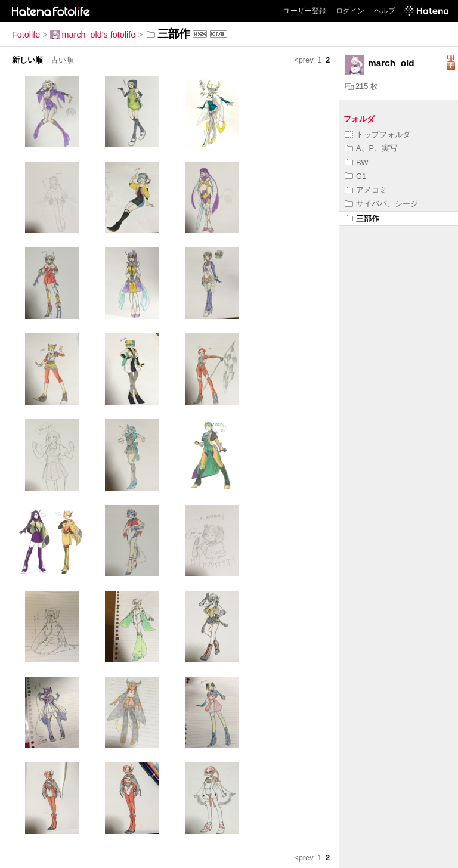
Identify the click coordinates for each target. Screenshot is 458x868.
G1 (355, 176)
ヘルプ (385, 11)
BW (357, 162)
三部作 (362, 218)
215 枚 (362, 86)
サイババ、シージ (381, 204)
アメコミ (366, 190)
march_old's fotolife (93, 35)
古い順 (62, 60)
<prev (304, 60)
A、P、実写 (371, 148)
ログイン (350, 11)
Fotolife (26, 35)
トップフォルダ (377, 134)
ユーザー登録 (305, 11)
